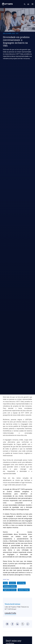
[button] (26, 4)
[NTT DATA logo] (7, 4)
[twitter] (23, 624)
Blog (5, 583)
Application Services (10, 590)
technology (21, 583)
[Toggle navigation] (33, 4)
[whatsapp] (28, 624)
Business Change (24, 590)
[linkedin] (17, 624)
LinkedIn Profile (10, 613)
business (12, 583)
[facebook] (12, 624)
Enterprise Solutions (10, 586)
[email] (7, 624)
